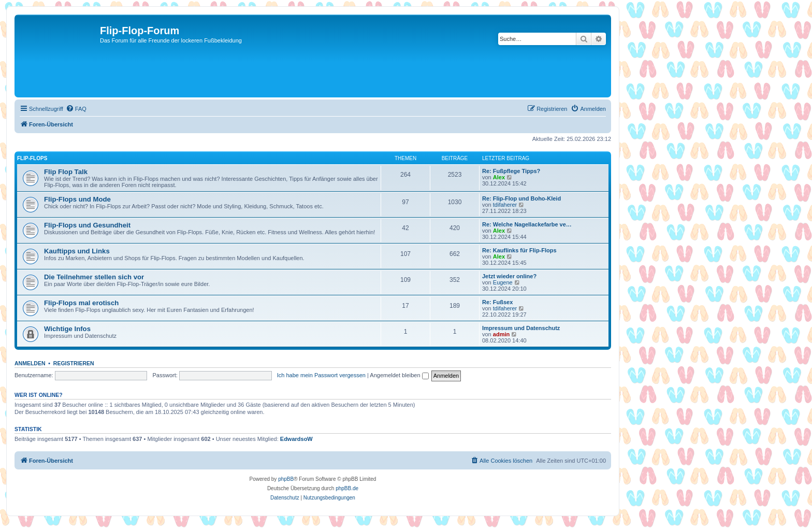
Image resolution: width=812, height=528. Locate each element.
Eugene (503, 282)
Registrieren (74, 363)
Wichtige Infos (67, 329)
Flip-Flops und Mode (77, 199)
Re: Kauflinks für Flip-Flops (519, 250)
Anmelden (30, 363)
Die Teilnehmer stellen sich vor (94, 277)
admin (501, 334)
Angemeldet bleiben (399, 375)
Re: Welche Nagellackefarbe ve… (527, 224)
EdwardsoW (296, 439)
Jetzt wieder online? (509, 276)
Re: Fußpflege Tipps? (511, 171)
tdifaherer (505, 205)
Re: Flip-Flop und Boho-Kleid (521, 198)
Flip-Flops (32, 158)
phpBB (286, 479)
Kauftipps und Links (77, 251)
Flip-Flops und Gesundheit (87, 225)
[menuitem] (76, 109)
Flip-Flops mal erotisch (81, 303)
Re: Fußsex (497, 302)
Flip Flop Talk (66, 172)
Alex (499, 177)
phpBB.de (347, 488)
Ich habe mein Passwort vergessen (321, 375)
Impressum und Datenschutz (521, 328)
